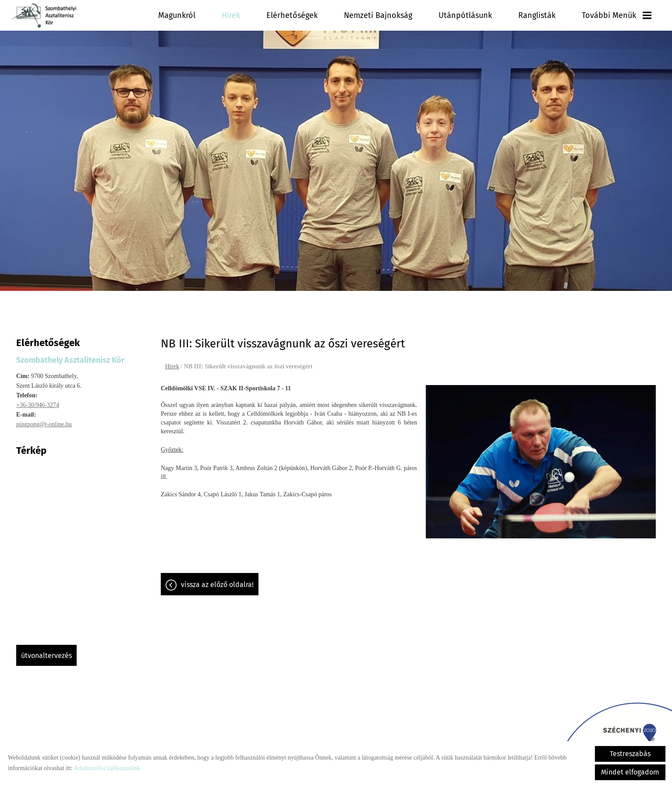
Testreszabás (630, 754)
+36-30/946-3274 (38, 401)
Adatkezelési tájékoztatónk (107, 768)
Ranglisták (538, 15)
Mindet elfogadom (630, 772)
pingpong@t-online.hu (44, 420)
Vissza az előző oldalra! (217, 580)
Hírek (235, 15)
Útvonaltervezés (46, 651)
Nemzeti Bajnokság (381, 15)
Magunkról (181, 15)
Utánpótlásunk (467, 15)
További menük (617, 15)
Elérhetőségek (296, 15)
